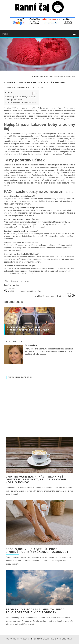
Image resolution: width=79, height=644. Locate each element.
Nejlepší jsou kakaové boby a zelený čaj (21, 97)
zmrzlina (15, 285)
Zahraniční (39, 87)
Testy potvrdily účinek (15, 100)
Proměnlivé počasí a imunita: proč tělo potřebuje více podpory (35, 611)
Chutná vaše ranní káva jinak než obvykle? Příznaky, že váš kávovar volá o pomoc (36, 479)
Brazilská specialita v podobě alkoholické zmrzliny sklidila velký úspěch (28, 330)
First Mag (36, 639)
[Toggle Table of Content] (33, 93)
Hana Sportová (22, 87)
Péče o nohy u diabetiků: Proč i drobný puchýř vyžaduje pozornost (37, 551)
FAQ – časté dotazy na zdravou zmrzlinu (22, 102)
